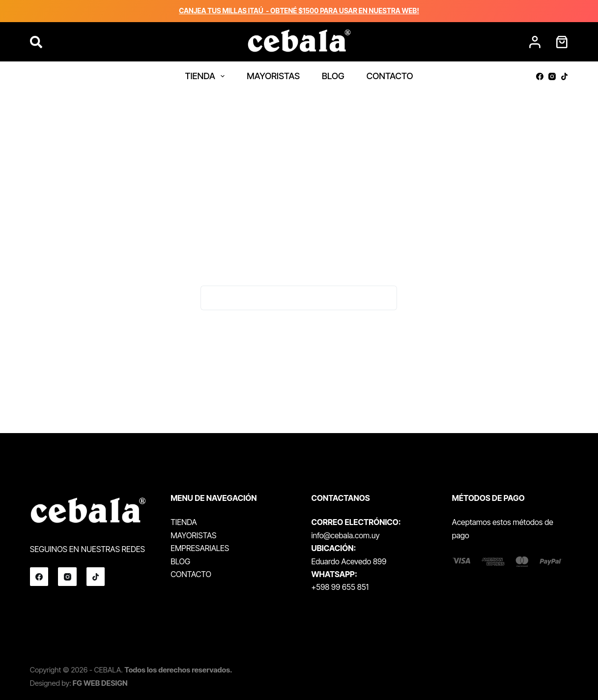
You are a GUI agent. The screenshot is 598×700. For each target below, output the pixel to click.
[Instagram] (552, 76)
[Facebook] (540, 76)
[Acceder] (535, 42)
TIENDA (207, 76)
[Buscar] (36, 42)
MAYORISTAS (273, 76)
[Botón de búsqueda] (385, 298)
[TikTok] (564, 76)
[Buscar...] (286, 298)
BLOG (333, 76)
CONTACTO (390, 76)
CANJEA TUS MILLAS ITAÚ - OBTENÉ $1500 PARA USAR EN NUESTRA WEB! (299, 11)
